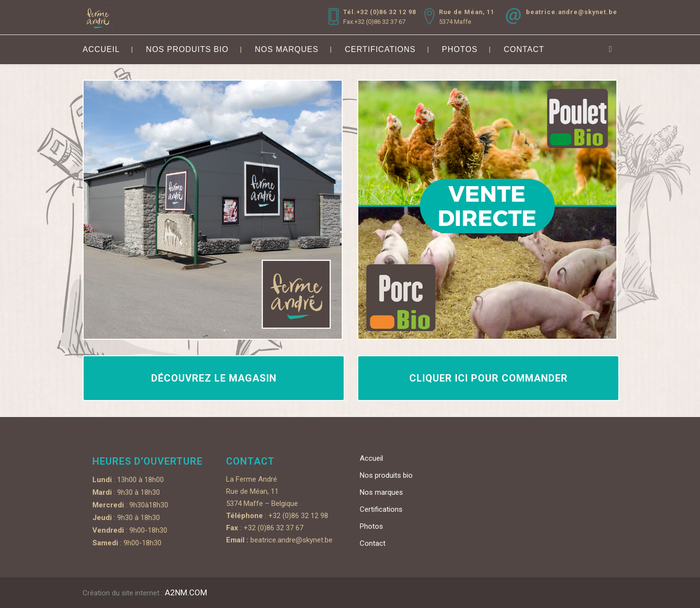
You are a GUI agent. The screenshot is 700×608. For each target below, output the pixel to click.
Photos (371, 526)
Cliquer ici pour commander (489, 378)
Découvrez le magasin (214, 378)
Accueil (371, 458)
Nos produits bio (386, 475)
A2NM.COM (186, 592)
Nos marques (381, 492)
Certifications (381, 509)
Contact (373, 543)
